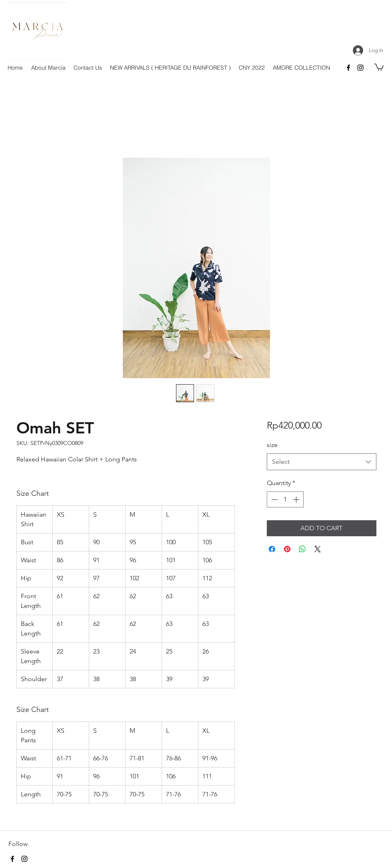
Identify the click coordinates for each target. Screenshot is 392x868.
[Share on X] (318, 549)
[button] (379, 67)
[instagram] (360, 68)
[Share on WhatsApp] (302, 549)
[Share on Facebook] (272, 549)
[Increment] (297, 499)
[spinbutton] (285, 499)
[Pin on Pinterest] (287, 549)
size (272, 445)
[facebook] (348, 68)
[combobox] (321, 462)
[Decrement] (274, 499)
